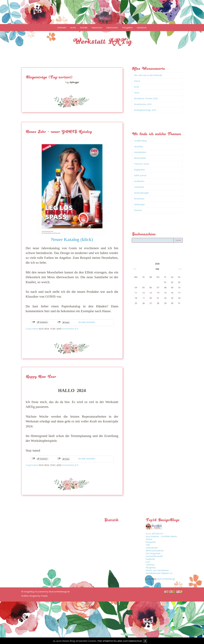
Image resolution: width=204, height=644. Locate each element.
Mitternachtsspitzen (155, 551)
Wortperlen (151, 542)
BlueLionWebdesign (166, 579)
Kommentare (68, 329)
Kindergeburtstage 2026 (145, 110)
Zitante (149, 539)
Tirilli (148, 545)
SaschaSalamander (154, 556)
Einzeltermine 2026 (143, 104)
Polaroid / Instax (142, 164)
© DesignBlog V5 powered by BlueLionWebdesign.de (45, 592)
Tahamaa (150, 565)
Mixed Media (140, 158)
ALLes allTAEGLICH (154, 534)
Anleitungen (139, 204)
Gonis (137, 93)
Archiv (73, 28)
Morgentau (151, 568)
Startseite (62, 28)
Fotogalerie (127, 28)
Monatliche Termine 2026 (146, 98)
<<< (135, 269)
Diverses (138, 210)
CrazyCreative (32, 329)
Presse (137, 81)
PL (78, 329)
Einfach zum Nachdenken (157, 570)
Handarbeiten (140, 152)
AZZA (137, 87)
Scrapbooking (140, 141)
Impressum (97, 28)
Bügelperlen (139, 170)
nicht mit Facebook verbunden (34, 322)
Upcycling (138, 146)
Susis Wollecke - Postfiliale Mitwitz (161, 536)
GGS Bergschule (153, 553)
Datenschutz (112, 28)
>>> (180, 269)
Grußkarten (139, 181)
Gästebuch (142, 28)
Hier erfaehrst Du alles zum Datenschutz (120, 641)
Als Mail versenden (87, 322)
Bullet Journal (140, 175)
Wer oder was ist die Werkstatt (148, 75)
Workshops (139, 199)
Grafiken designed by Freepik (34, 596)
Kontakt (84, 28)
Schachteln (139, 187)
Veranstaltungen (141, 193)
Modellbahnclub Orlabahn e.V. (159, 573)
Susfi (148, 562)
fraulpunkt (150, 559)
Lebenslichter (152, 548)
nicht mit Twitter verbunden (59, 322)
